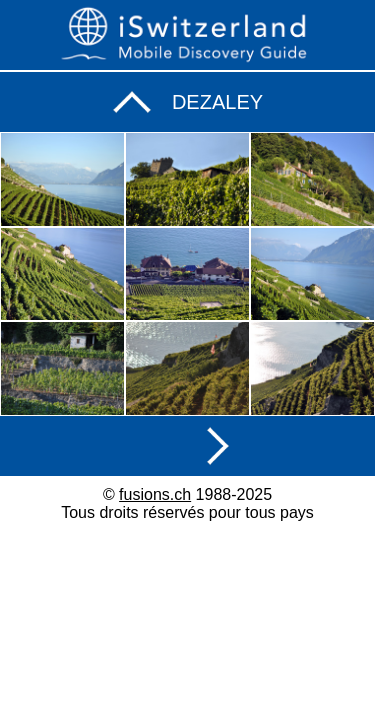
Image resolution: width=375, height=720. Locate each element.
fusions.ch (155, 494)
